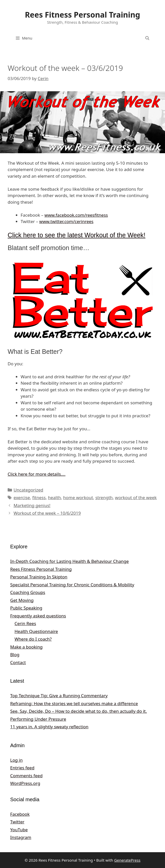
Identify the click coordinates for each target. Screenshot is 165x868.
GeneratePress (127, 860)
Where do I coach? (33, 639)
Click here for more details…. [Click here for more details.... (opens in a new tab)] (37, 474)
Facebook (20, 814)
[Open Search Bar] (147, 38)
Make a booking (26, 647)
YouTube (19, 830)
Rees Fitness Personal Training (83, 15)
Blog (15, 655)
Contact (18, 662)
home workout (78, 497)
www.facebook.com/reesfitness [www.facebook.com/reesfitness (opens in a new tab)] (76, 215)
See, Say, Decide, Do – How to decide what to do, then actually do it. (79, 711)
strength (104, 497)
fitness (39, 497)
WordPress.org (25, 783)
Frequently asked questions (38, 616)
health (54, 497)
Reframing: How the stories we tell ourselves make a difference (74, 703)
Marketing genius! (32, 505)
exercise (22, 497)
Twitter (17, 822)
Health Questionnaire (36, 631)
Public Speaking (26, 608)
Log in (16, 760)
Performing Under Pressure (38, 719)
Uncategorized (28, 490)
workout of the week (136, 497)
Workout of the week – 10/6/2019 (47, 513)
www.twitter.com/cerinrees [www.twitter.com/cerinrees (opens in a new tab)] (66, 221)
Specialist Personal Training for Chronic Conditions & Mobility (72, 585)
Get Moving (22, 600)
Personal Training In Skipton (39, 577)
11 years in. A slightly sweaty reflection (49, 727)
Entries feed (22, 768)
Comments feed (26, 776)
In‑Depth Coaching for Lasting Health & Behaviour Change (70, 561)
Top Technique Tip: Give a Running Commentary (59, 696)
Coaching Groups (28, 592)
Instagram (21, 837)
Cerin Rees (25, 623)
